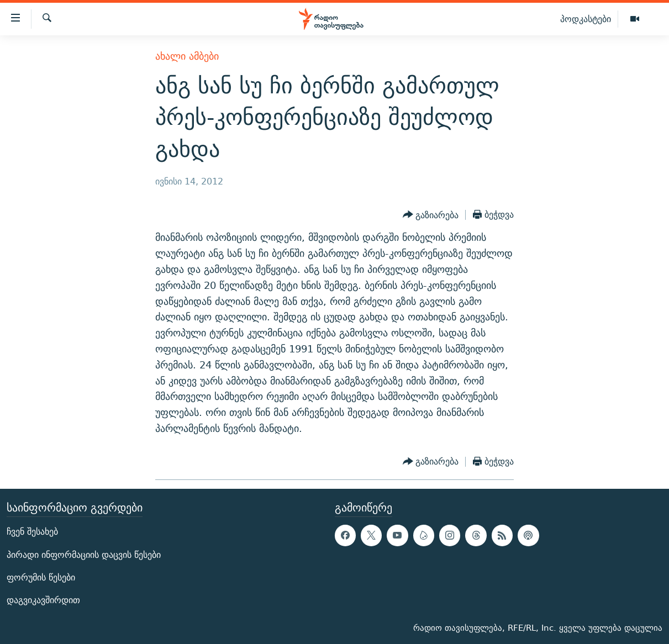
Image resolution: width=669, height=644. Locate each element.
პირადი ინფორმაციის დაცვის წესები (84, 554)
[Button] (431, 215)
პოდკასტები (586, 19)
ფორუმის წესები (41, 577)
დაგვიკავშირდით (43, 600)
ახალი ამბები (187, 56)
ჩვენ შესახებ (32, 532)
